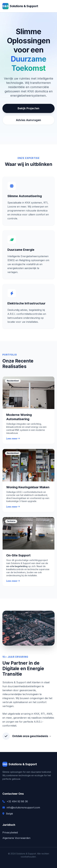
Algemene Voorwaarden (16, 838)
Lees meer (13, 438)
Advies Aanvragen (28, 120)
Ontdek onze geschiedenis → (32, 736)
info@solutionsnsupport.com (23, 807)
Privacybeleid (10, 832)
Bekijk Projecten (28, 108)
